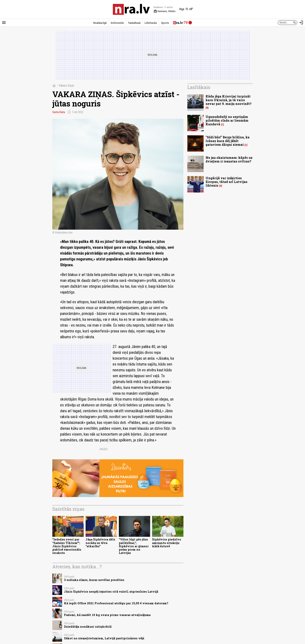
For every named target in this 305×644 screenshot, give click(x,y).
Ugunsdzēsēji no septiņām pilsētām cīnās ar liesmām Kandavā (227, 120)
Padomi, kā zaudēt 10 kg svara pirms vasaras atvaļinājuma (107, 615)
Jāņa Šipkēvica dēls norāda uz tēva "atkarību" (100, 543)
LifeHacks (151, 23)
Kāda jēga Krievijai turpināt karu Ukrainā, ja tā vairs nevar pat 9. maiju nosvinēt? (229, 100)
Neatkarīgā (100, 23)
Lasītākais (199, 87)
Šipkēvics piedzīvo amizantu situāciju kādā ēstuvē (167, 543)
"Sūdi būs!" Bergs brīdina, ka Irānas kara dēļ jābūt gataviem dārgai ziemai (228, 141)
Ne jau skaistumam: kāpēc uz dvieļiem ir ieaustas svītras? (229, 159)
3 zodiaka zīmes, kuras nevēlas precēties (94, 580)
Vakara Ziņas (66, 86)
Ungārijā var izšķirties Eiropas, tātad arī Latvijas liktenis (227, 182)
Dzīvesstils (117, 23)
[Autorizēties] (301, 23)
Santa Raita (59, 112)
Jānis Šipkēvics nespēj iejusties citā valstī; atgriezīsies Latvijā (111, 592)
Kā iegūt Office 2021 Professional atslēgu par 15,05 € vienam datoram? (116, 603)
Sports (165, 23)
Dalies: (104, 449)
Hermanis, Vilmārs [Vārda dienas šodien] (165, 11)
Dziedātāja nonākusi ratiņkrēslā (88, 627)
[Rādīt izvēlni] (4, 23)
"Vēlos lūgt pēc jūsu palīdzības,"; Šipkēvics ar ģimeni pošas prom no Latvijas (134, 546)
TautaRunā (134, 23)
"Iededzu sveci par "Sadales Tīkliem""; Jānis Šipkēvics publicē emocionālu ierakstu (67, 546)
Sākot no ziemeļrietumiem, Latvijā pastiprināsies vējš (104, 638)
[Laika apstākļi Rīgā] (186, 9)
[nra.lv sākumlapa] (131, 9)
